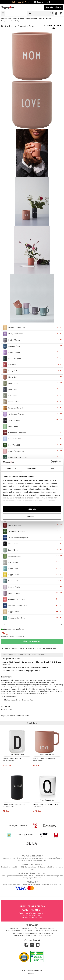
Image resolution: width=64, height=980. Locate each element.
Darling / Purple (32, 340)
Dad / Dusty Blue (32, 439)
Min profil (14, 929)
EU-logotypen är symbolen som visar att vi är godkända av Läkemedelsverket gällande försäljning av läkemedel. (32, 876)
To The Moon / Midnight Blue (32, 538)
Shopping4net (6, 19)
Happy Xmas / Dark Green (32, 457)
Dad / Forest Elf (32, 445)
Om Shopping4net (46, 933)
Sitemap (41, 971)
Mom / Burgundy (32, 525)
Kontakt (52, 929)
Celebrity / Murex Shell (32, 599)
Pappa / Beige (32, 612)
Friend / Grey (32, 562)
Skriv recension (34, 649)
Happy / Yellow (32, 575)
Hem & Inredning (18, 19)
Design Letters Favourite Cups (11, 21)
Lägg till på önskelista (13, 649)
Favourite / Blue (32, 346)
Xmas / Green (32, 550)
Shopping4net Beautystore (25, 936)
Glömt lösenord (40, 929)
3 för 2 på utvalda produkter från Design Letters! (23, 655)
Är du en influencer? (14, 931)
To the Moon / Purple (32, 414)
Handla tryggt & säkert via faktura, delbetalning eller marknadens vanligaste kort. (32, 885)
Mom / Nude (32, 377)
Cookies (40, 931)
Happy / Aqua (32, 569)
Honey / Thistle (32, 587)
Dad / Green (32, 396)
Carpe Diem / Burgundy (32, 433)
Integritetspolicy (52, 931)
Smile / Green (32, 383)
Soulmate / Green (32, 581)
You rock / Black (32, 420)
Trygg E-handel (45, 936)
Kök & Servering (31, 19)
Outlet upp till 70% (20, 2)
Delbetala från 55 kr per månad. (13, 637)
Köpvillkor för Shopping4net (25, 933)
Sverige (32, 974)
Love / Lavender (32, 593)
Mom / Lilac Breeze (32, 334)
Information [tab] (32, 468)
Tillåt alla (32, 509)
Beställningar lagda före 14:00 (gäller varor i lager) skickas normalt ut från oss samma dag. (32, 867)
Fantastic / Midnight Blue (32, 606)
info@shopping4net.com (32, 918)
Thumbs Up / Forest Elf (32, 532)
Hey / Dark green (32, 359)
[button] (61, 13)
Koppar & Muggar (45, 19)
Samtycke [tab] (11, 468)
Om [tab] (53, 468)
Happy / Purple (32, 352)
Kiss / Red (32, 365)
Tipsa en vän (50, 649)
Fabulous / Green (32, 556)
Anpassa (32, 516)
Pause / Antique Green (32, 618)
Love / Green (32, 427)
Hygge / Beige (32, 402)
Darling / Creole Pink (32, 451)
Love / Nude (32, 371)
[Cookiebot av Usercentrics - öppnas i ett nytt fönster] (51, 462)
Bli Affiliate (30, 931)
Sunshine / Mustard (32, 408)
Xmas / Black (32, 544)
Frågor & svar (26, 929)
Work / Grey (32, 389)
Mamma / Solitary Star (32, 328)
